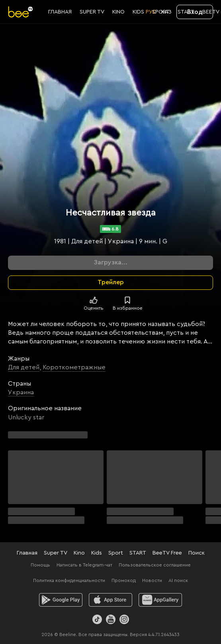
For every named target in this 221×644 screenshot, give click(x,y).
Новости (152, 580)
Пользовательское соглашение (155, 565)
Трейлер (111, 282)
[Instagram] (124, 619)
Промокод (124, 580)
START (138, 553)
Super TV (56, 553)
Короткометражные (74, 367)
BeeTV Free (167, 553)
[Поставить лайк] (94, 300)
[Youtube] (111, 619)
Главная (27, 553)
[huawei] (160, 600)
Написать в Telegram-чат (84, 565)
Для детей (24, 367)
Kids (97, 553)
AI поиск (178, 580)
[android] (61, 600)
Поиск (197, 553)
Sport (116, 553)
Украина (21, 392)
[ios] (110, 600)
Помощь (40, 565)
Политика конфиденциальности (69, 580)
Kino (79, 553)
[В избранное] (127, 300)
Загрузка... (110, 262)
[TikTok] (97, 619)
